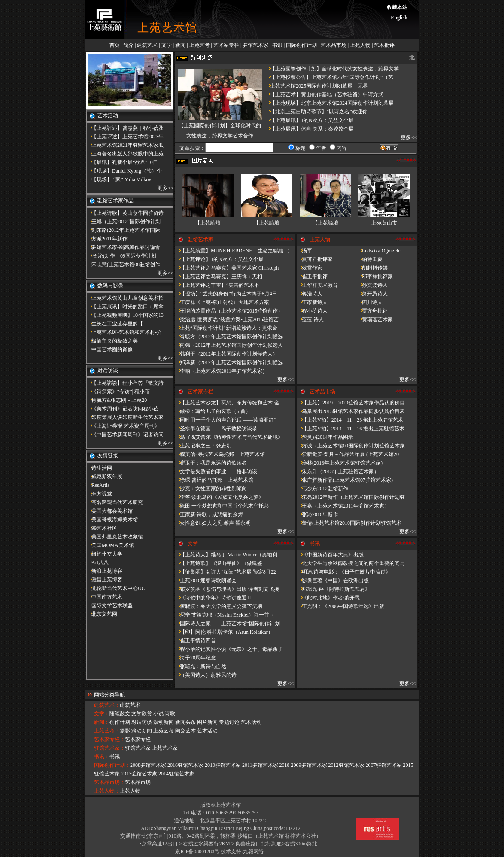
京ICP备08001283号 (197, 851)
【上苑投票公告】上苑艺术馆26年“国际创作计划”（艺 (329, 77)
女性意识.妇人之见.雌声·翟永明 (213, 523)
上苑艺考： (107, 731)
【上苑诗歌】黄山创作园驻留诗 (125, 213)
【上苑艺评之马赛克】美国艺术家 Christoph (227, 268)
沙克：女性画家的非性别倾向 (211, 489)
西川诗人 (370, 302)
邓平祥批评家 (375, 277)
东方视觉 (99, 494)
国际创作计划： (112, 765)
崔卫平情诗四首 (195, 641)
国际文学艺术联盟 (109, 605)
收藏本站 (397, 7)
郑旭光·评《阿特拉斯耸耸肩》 (333, 589)
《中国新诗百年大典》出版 (330, 555)
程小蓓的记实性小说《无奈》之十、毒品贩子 (229, 649)
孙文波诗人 (372, 285)
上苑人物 (360, 45)
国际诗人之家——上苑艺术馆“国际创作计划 (227, 623)
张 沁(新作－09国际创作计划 (121, 256)
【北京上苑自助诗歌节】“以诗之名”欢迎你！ (319, 112)
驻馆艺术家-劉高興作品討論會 (123, 247)
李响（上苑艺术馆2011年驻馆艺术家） (221, 371)
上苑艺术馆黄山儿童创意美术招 (125, 298)
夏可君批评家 (315, 259)
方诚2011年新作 (107, 239)
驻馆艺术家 (255, 45)
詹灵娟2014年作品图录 (325, 437)
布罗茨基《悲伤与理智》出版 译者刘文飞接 (227, 589)
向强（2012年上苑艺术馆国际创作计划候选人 (229, 345)
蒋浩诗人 (310, 294)
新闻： (102, 722)
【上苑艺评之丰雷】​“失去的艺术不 (217, 285)
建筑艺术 (147, 45)
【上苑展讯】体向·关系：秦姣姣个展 (309, 129)
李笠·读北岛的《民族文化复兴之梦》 (219, 497)
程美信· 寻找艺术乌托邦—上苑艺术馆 (220, 454)
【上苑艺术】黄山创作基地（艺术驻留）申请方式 (324, 94)
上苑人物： (107, 791)
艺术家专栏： (109, 739)
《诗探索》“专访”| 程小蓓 (118, 392)
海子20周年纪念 (195, 658)
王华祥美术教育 (317, 285)
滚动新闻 (164, 722)
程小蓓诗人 (312, 311)
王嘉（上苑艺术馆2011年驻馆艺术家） (343, 506)
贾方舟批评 (372, 311)
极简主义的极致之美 (112, 341)
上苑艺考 (200, 45)
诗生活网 (99, 468)
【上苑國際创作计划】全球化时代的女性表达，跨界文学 (332, 69)
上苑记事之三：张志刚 (203, 446)
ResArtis (98, 485)
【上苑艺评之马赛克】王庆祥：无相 (219, 277)
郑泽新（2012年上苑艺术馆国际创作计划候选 (229, 362)
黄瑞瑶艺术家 (375, 319)
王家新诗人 (312, 302)
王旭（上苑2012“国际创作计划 (123, 222)
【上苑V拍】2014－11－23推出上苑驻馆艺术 (350, 420)
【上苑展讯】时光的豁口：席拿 (125, 307)
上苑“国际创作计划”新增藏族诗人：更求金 (226, 328)
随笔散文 (120, 714)
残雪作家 (310, 268)
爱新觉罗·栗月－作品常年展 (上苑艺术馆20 (348, 454)
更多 (162, 188)
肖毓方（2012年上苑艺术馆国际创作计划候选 (229, 337)
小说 (158, 714)
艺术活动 (251, 722)
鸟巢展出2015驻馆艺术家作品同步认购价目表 (351, 411)
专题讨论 (229, 722)
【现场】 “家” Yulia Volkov (119, 179)
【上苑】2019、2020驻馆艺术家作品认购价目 (351, 403)
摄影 (125, 731)
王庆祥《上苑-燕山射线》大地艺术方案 (222, 302)
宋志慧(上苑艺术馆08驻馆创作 (123, 264)
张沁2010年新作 (317, 514)
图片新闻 (207, 722)
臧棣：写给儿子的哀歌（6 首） (213, 411)
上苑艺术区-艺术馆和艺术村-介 (124, 332)
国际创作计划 (301, 45)
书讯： (102, 757)
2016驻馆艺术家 (185, 765)
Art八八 (97, 562)
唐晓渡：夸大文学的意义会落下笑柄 (219, 606)
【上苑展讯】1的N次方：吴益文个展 (309, 120)
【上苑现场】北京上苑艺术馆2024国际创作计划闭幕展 (329, 103)
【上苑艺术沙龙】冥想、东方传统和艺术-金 (227, 403)
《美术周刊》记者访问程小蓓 (122, 409)
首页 (115, 45)
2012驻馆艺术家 (346, 765)
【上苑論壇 (208, 223)
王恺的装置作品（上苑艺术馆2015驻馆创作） (229, 311)
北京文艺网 (102, 614)
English (399, 18)
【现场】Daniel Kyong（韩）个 (124, 171)
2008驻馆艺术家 (148, 765)
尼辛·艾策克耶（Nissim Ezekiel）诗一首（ (225, 615)
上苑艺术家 (165, 748)
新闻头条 (185, 722)
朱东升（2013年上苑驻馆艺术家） (338, 471)
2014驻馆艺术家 (176, 774)
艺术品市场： (109, 782)
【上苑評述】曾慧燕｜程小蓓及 (125, 128)
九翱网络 (253, 851)
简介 (128, 45)
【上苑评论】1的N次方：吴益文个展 (219, 259)
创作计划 (120, 722)
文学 (167, 45)
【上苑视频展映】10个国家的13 (125, 315)
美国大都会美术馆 (109, 511)
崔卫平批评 (312, 277)
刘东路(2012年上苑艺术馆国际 (123, 230)
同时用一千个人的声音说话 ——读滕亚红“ (225, 420)
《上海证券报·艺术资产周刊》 (123, 426)
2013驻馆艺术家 (139, 774)
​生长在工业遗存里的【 (115, 324)
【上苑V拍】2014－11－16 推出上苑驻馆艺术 (351, 428)
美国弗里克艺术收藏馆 (115, 537)
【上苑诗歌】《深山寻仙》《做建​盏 (219, 563)
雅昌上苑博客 (104, 580)
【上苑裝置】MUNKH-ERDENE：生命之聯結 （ (232, 251)
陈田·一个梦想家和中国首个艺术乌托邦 (222, 506)
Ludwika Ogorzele (379, 251)
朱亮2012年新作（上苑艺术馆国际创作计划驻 (351, 497)
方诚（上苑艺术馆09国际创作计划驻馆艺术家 (351, 446)
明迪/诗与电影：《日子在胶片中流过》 (344, 572)
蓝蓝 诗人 (310, 319)
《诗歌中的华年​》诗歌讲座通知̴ (213, 598)
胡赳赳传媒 (372, 268)
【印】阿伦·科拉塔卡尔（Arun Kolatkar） (224, 632)
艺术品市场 (334, 45)
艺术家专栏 (226, 45)
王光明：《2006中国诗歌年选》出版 (340, 606)
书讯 (277, 45)
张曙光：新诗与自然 (200, 666)
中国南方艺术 (104, 597)
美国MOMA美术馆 (110, 545)
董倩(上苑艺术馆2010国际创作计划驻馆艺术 (349, 523)
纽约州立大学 (104, 554)
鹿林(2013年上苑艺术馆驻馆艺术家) (340, 463)
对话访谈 (142, 722)
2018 (285, 765)
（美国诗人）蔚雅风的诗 (206, 675)
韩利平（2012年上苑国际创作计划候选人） (226, 354)
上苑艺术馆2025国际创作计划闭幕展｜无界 (316, 86)
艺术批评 (384, 45)
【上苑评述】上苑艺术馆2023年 (125, 137)
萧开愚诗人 (372, 294)
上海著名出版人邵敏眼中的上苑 (125, 154)
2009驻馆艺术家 (309, 765)
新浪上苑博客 (104, 571)
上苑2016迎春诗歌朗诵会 (206, 580)
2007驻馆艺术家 (384, 765)
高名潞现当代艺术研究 (115, 502)
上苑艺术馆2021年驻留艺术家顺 (125, 145)
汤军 (304, 251)
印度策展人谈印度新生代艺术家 (125, 417)
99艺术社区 (102, 528)
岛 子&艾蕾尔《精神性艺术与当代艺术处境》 (229, 437)
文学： (102, 714)
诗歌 (170, 714)
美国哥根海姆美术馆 (112, 520)
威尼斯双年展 (104, 477)
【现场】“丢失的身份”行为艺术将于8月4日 (226, 294)
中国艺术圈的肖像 (109, 349)
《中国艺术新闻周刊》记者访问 (125, 435)
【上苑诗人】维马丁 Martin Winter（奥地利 (226, 555)
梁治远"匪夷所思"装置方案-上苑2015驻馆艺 (227, 319)
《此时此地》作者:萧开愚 (328, 598)
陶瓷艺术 (185, 731)
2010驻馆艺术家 (223, 765)
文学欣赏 (142, 714)
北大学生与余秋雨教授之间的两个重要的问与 (351, 563)
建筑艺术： (107, 705)
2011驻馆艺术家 (260, 765)
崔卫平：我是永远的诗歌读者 (211, 463)
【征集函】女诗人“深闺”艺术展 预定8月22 (225, 572)
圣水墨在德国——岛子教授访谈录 (216, 428)
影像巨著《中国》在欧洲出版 (333, 580)
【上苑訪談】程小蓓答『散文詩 (125, 383)
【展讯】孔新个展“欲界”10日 (122, 162)
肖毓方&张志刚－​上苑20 (117, 400)
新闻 (180, 45)
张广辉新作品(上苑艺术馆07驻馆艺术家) (345, 480)
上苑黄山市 (384, 223)
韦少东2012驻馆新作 (322, 489)
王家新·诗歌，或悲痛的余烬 (209, 514)
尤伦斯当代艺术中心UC (116, 588)
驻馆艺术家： (109, 748)
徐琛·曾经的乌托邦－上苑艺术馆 (214, 480)
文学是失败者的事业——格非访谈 (216, 471)
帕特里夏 (370, 259)
